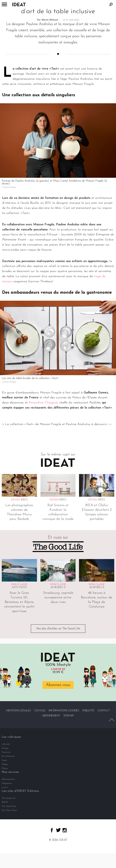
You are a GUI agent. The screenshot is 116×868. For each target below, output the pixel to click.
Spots (4, 760)
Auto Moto (19, 587)
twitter (58, 830)
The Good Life (9, 798)
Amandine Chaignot (43, 403)
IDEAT (5, 802)
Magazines (7, 783)
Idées (24, 500)
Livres (5, 787)
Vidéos (5, 764)
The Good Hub (9, 806)
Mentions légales (18, 711)
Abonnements (8, 779)
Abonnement (51, 716)
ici (110, 424)
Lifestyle (6, 744)
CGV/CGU (40, 711)
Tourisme (6, 752)
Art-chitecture (8, 756)
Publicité (88, 711)
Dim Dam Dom (9, 810)
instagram (65, 830)
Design (5, 748)
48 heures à (58, 587)
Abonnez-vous (58, 685)
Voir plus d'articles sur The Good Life (58, 629)
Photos (5, 768)
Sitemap (69, 716)
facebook (52, 830)
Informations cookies (64, 711)
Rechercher (111, 4)
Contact (104, 711)
